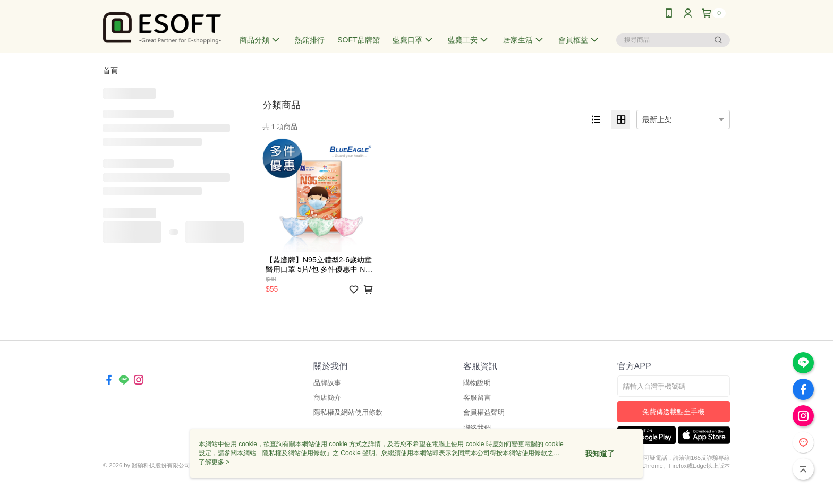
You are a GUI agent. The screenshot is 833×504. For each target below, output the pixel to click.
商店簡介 (327, 398)
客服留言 (477, 398)
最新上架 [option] (657, 119)
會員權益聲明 (484, 412)
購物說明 (477, 383)
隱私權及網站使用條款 (348, 412)
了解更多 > (214, 462)
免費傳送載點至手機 (673, 412)
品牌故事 (327, 383)
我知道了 (600, 454)
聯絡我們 (477, 428)
